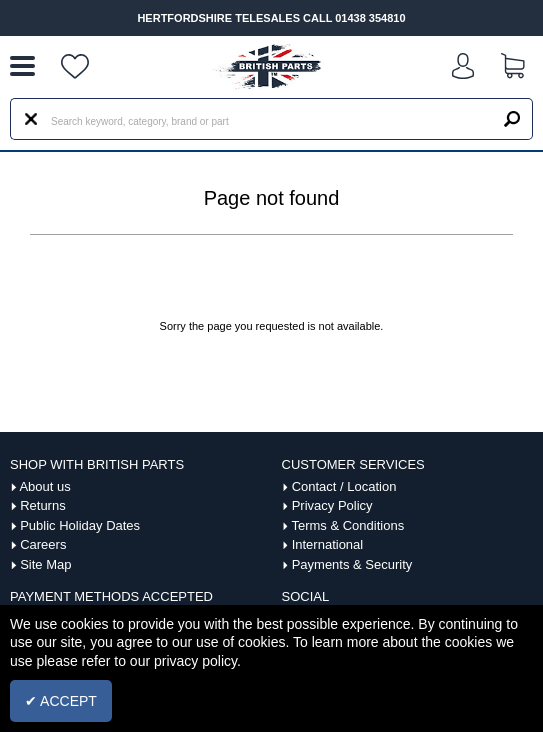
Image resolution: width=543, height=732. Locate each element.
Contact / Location (344, 486)
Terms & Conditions (347, 525)
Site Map (45, 564)
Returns (43, 505)
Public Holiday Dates (80, 525)
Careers (43, 544)
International (328, 544)
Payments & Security (352, 564)
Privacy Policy (332, 505)
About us (44, 486)
